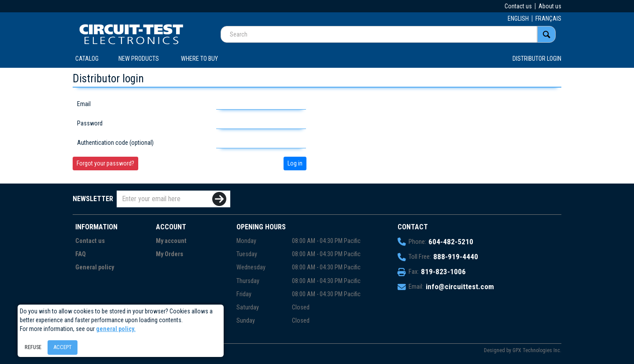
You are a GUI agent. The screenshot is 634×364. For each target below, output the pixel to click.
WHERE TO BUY (199, 59)
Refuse (33, 347)
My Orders (170, 254)
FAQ (81, 254)
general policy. (116, 329)
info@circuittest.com (460, 287)
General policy (95, 267)
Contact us (518, 6)
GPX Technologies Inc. (537, 350)
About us (550, 6)
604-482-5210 (451, 242)
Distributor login (537, 59)
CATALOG (87, 59)
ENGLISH (518, 18)
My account (171, 241)
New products (139, 59)
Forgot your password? (105, 163)
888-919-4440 (456, 257)
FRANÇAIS (548, 18)
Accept (63, 347)
